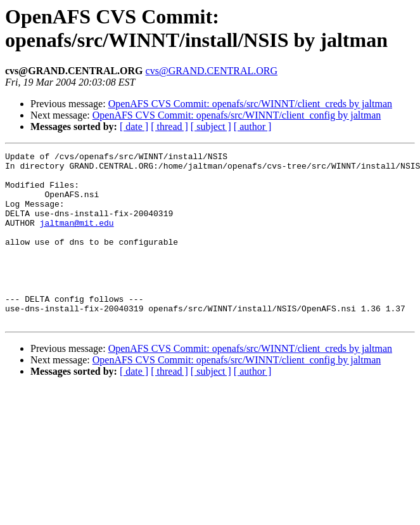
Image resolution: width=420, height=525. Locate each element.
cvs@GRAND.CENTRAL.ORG (212, 71)
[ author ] (253, 126)
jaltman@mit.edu (77, 238)
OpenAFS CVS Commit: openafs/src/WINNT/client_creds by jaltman (250, 104)
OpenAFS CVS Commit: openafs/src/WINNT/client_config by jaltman (237, 115)
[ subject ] (211, 126)
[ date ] (134, 126)
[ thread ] (169, 126)
